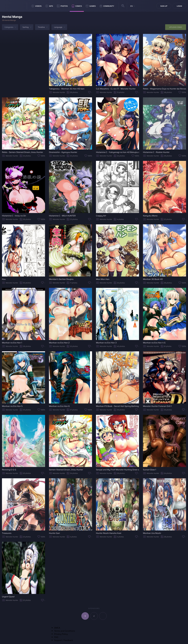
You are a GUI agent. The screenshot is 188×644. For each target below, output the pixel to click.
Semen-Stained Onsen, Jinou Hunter (66, 470)
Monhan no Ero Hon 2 (59, 343)
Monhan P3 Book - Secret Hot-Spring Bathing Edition (118, 406)
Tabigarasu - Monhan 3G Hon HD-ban (67, 89)
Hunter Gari (54, 533)
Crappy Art (101, 216)
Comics (77, 6)
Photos (62, 6)
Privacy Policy (61, 634)
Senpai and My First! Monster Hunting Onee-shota (118, 470)
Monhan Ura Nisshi (152, 533)
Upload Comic (176, 27)
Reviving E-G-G (9, 470)
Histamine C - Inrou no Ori (14, 216)
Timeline (41, 27)
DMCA (57, 628)
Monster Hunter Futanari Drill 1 (157, 406)
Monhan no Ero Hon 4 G (154, 343)
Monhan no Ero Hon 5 (12, 406)
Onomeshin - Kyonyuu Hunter (63, 152)
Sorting (26, 27)
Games (91, 6)
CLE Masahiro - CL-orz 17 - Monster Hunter (116, 89)
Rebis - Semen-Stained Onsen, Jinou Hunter (22, 152)
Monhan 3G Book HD (153, 279)
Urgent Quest (8, 597)
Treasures (7, 533)
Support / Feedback (64, 640)
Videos (36, 6)
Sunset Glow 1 (149, 470)
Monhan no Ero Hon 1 (12, 343)
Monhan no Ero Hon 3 (106, 343)
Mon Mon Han (103, 279)
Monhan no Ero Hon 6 (59, 406)
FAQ (56, 637)
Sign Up (164, 6)
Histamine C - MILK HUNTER (62, 216)
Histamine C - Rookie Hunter (156, 152)
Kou (4, 279)
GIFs (49, 6)
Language (58, 27)
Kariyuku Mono (150, 216)
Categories (9, 27)
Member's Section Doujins (61, 279)
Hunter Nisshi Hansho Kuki (109, 533)
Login (179, 6)
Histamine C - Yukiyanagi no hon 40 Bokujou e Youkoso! (118, 152)
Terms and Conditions (65, 631)
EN (132, 6)
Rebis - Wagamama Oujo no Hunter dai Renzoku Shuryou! (164, 89)
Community (107, 6)
